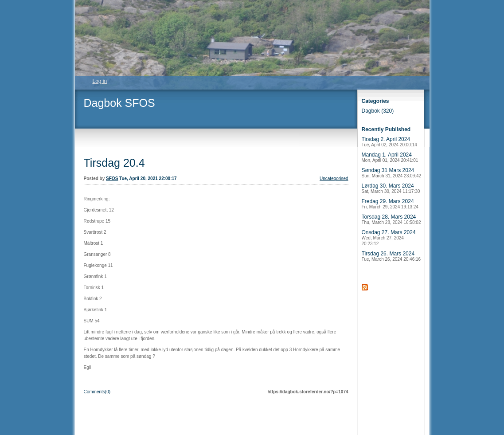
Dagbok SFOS (119, 103)
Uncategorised (334, 178)
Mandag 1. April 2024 (390, 157)
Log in (100, 81)
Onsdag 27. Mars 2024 (389, 238)
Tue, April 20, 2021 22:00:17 (148, 178)
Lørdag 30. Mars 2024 (391, 188)
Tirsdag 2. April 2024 (389, 142)
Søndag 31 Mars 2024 (392, 173)
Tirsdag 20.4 (114, 163)
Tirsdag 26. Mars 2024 (391, 256)
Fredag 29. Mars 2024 (390, 204)
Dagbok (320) (378, 111)
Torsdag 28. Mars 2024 (391, 219)
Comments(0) (97, 392)
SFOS (112, 178)
